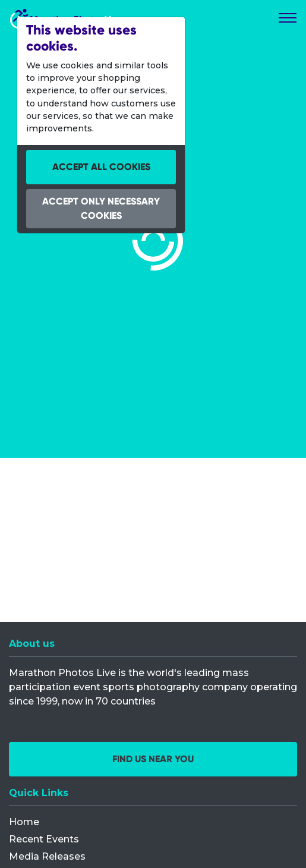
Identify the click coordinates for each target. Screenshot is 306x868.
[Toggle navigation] (288, 18)
